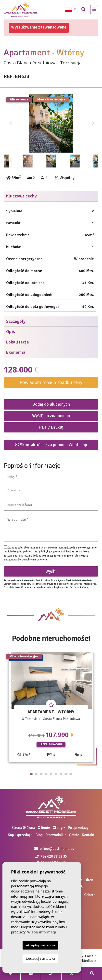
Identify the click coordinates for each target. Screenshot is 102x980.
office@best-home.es (57, 849)
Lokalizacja (18, 342)
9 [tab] (71, 774)
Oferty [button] (58, 828)
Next (92, 123)
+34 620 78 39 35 (51, 856)
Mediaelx (89, 961)
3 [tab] (41, 774)
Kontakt (88, 835)
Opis (11, 332)
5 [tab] (51, 774)
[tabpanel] (51, 709)
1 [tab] (31, 774)
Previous (10, 123)
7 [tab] (61, 774)
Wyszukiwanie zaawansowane (39, 27)
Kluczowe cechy (21, 196)
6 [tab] (56, 774)
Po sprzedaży (78, 828)
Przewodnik (54, 835)
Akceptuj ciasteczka (40, 945)
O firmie (44, 828)
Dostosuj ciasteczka (41, 959)
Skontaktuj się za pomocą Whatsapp (51, 445)
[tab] (51, 196)
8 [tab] (66, 774)
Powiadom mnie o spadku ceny (51, 382)
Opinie (74, 835)
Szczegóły (16, 321)
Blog (39, 835)
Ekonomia (16, 352)
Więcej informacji (42, 932)
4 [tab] (46, 774)
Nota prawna (83, 955)
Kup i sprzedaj (19, 835)
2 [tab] (36, 774)
